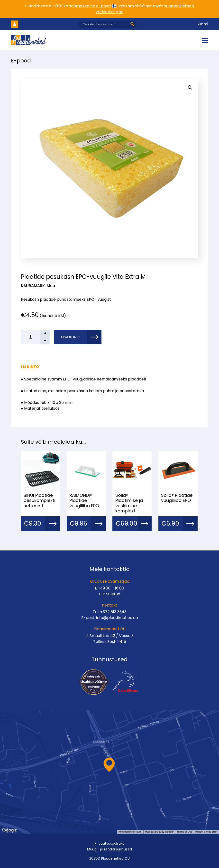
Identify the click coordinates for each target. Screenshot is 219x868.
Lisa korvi (70, 337)
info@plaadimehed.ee (117, 618)
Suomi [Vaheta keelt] (202, 24)
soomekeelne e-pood (90, 6)
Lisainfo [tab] (30, 367)
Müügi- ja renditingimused (109, 849)
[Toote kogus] (36, 337)
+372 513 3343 (113, 612)
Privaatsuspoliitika (110, 843)
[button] (190, 88)
